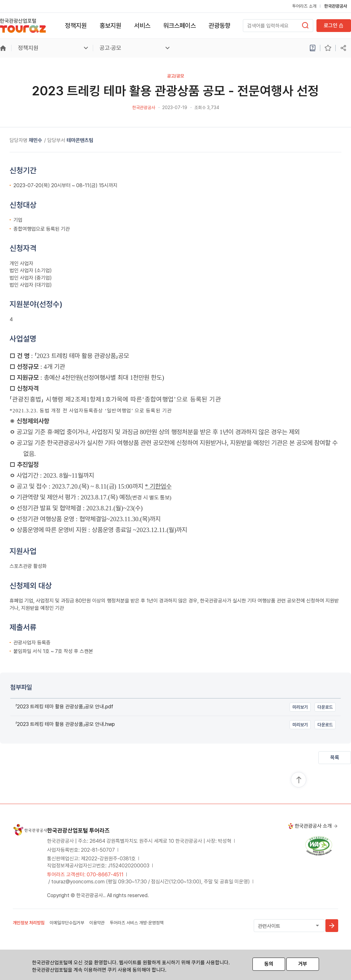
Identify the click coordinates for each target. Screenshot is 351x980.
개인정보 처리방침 (29, 923)
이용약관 (97, 923)
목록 (335, 757)
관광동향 (219, 26)
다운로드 (325, 707)
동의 (269, 964)
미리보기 (300, 707)
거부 (303, 964)
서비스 (142, 26)
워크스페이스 (179, 26)
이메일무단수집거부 (67, 923)
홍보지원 (110, 26)
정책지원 (76, 26)
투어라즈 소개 (304, 6)
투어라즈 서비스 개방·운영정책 (137, 923)
